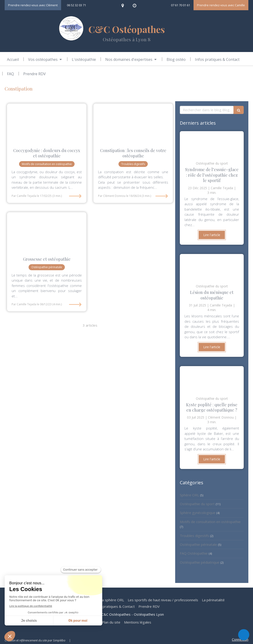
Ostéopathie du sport (197, 504)
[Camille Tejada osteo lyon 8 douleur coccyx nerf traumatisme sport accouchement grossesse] (47, 123)
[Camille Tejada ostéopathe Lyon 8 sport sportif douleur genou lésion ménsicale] (212, 267)
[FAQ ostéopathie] (10, 74)
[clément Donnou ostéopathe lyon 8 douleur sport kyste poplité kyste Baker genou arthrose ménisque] (212, 379)
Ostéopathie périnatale (198, 544)
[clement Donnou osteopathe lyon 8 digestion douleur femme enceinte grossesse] (133, 123)
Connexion (240, 639)
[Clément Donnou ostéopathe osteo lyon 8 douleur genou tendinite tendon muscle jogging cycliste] (212, 144)
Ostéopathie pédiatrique (200, 562)
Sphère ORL (189, 495)
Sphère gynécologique (198, 513)
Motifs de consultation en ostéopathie (210, 522)
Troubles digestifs (194, 536)
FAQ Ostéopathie (194, 553)
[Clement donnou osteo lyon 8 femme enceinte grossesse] (47, 232)
